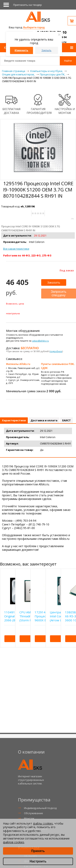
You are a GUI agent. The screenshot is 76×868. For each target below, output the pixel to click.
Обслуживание (33, 813)
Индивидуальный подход (40, 808)
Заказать (54, 282)
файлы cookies (43, 823)
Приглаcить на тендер (27, 5)
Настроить (38, 861)
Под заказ (67, 270)
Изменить (21, 50)
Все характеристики (16, 249)
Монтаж (29, 818)
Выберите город (34, 27)
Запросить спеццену (59, 293)
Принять (38, 851)
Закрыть (46, 50)
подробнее (56, 351)
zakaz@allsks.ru (40, 341)
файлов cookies (14, 842)
